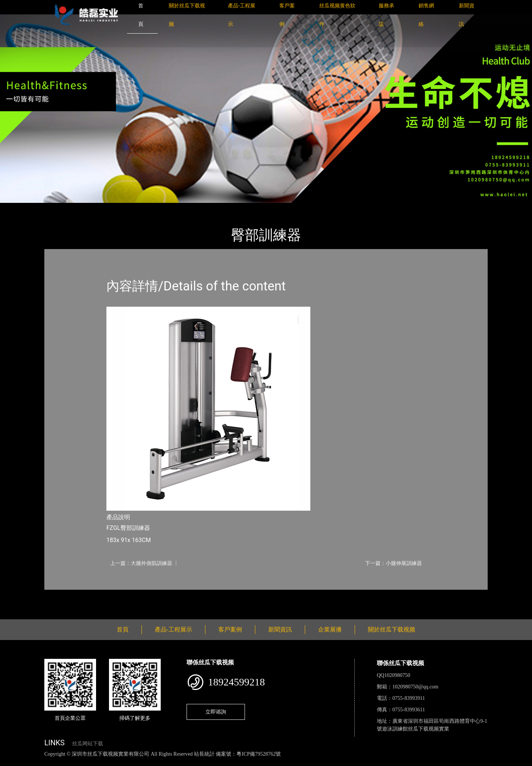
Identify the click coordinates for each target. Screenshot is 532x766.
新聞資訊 (280, 629)
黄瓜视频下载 (130, 762)
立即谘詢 (216, 712)
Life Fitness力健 (134, 208)
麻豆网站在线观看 (170, 762)
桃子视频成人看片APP (423, 762)
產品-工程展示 (89, 208)
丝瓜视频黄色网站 (90, 762)
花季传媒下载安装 (216, 762)
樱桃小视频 (339, 762)
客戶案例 (230, 629)
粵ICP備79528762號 (259, 754)
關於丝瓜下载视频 (392, 629)
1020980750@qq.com (415, 687)
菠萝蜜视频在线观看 (264, 762)
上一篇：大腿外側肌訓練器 (141, 563)
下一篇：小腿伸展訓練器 (393, 563)
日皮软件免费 (307, 762)
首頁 (57, 208)
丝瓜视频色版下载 (44, 762)
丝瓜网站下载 (88, 744)
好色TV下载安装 (374, 762)
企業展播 (330, 629)
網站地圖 (11, 762)
